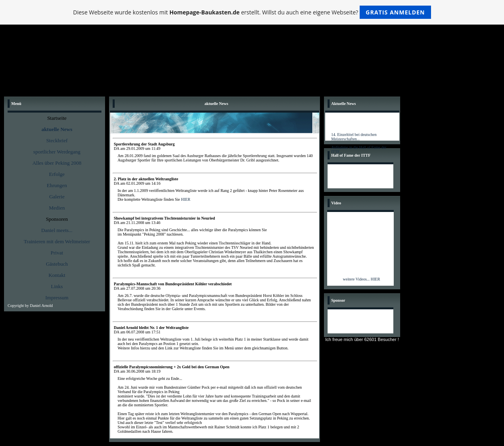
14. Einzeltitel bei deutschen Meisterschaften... (354, 138)
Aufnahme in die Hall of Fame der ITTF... (359, 151)
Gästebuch (57, 264)
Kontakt (57, 275)
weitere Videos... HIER (361, 279)
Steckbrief (57, 140)
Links (57, 286)
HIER (185, 199)
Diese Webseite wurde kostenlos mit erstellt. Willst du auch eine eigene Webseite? (252, 12)
